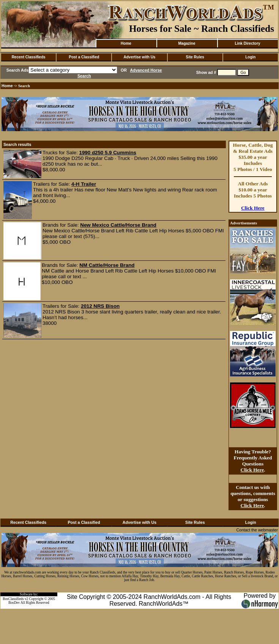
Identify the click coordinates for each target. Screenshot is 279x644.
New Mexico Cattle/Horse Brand (118, 225)
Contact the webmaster (257, 530)
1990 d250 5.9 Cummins (108, 153)
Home (126, 43)
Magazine (187, 43)
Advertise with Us (140, 57)
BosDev (14, 603)
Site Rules (195, 57)
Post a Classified (84, 57)
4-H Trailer (84, 184)
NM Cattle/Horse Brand (107, 265)
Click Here (253, 208)
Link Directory (247, 43)
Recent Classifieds (29, 57)
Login (250, 57)
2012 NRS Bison (100, 306)
